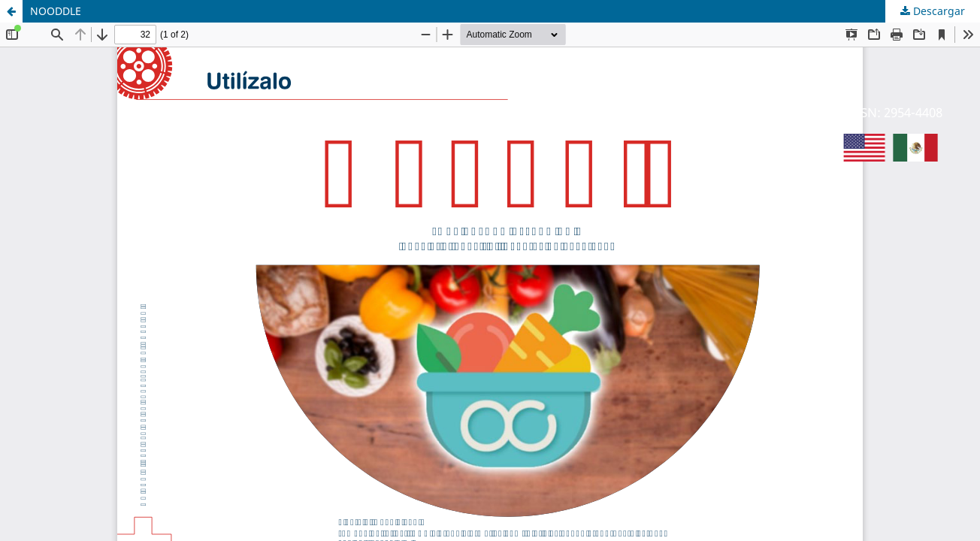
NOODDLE (56, 11)
